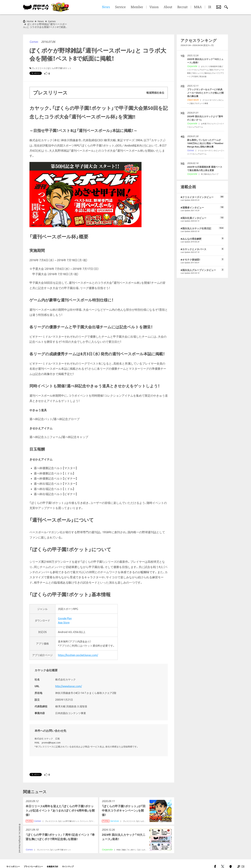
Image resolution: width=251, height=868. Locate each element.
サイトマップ (68, 861)
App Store (64, 617)
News (41, 21)
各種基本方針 (53, 861)
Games (34, 36)
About (168, 7)
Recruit (182, 7)
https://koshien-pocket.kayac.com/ (78, 649)
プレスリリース (38, 62)
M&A (198, 7)
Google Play (65, 613)
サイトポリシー (13, 861)
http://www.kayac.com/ (69, 680)
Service (120, 7)
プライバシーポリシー (33, 861)
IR (210, 7)
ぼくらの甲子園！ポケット (59, 62)
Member (137, 7)
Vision (154, 7)
